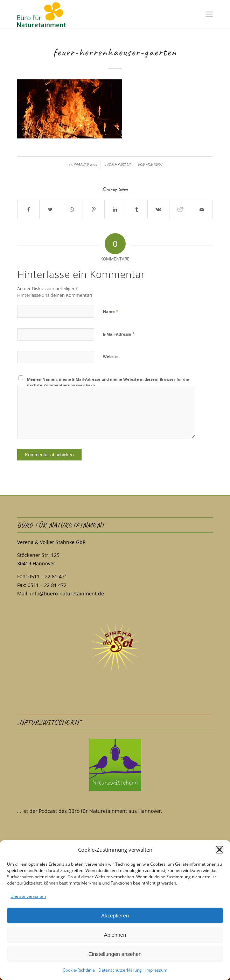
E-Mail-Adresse (119, 334)
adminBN (154, 165)
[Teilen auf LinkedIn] (115, 210)
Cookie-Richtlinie (79, 970)
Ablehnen (115, 935)
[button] (219, 850)
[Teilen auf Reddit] (180, 210)
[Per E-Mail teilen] (202, 210)
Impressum (156, 970)
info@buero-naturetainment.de (67, 593)
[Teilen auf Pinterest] (94, 210)
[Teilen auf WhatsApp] (72, 210)
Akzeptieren (115, 915)
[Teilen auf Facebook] (28, 210)
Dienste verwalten (28, 896)
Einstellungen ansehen (115, 954)
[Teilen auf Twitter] (50, 210)
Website (111, 356)
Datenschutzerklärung (120, 970)
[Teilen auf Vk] (158, 210)
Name (111, 311)
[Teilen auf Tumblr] (137, 210)
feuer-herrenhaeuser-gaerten (115, 52)
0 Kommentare (117, 165)
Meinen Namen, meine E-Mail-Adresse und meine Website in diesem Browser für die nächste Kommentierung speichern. (108, 382)
